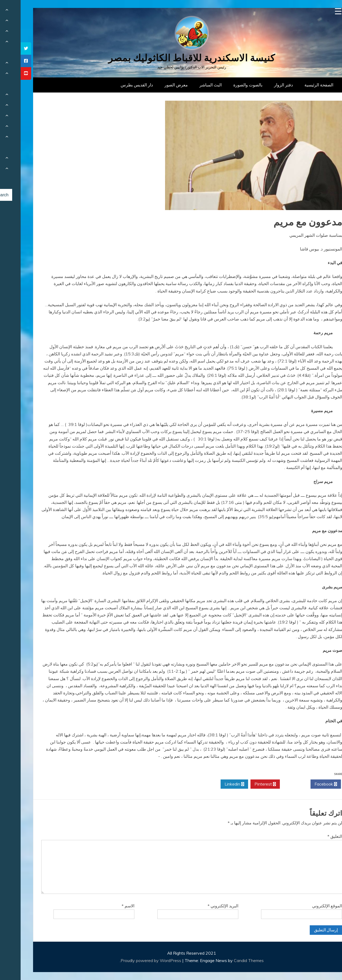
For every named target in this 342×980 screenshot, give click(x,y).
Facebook (305, 784)
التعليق (314, 836)
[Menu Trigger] (318, 11)
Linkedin (214, 784)
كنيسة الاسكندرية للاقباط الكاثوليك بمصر (171, 58)
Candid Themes (228, 960)
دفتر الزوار (263, 85)
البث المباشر (190, 85)
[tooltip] (5, 48)
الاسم (107, 906)
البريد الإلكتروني (202, 906)
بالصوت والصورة (227, 85)
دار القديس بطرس (116, 85)
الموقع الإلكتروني (306, 906)
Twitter (275, 784)
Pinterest (245, 784)
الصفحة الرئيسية (298, 85)
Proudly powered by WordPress (131, 960)
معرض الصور (156, 85)
